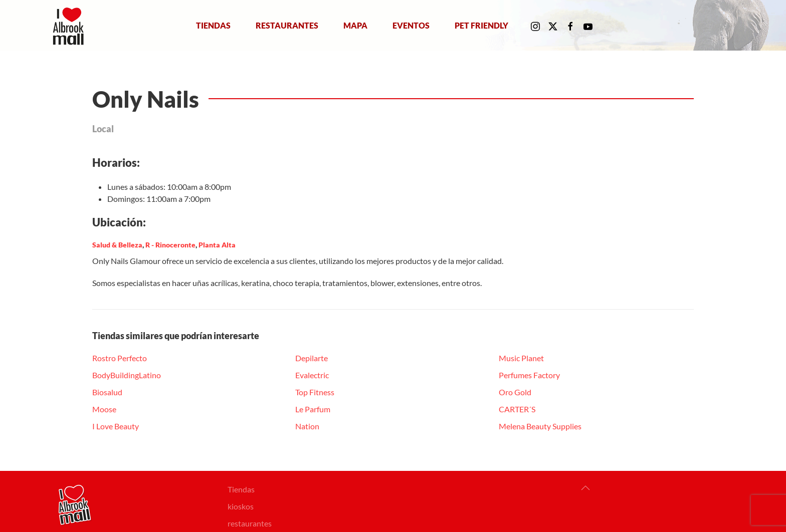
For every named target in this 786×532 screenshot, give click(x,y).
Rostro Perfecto (120, 358)
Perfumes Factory (529, 375)
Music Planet (521, 358)
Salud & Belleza (117, 245)
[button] (585, 488)
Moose (104, 409)
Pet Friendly (481, 25)
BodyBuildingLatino (127, 375)
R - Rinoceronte (170, 245)
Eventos (411, 25)
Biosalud (107, 392)
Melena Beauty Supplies (540, 426)
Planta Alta (217, 245)
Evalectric (312, 375)
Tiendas (213, 25)
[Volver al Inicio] (70, 25)
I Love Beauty (116, 426)
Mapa (355, 25)
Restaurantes (287, 25)
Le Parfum (313, 409)
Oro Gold (515, 392)
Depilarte (312, 358)
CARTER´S (517, 409)
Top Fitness (315, 392)
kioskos (241, 506)
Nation (307, 426)
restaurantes (250, 523)
